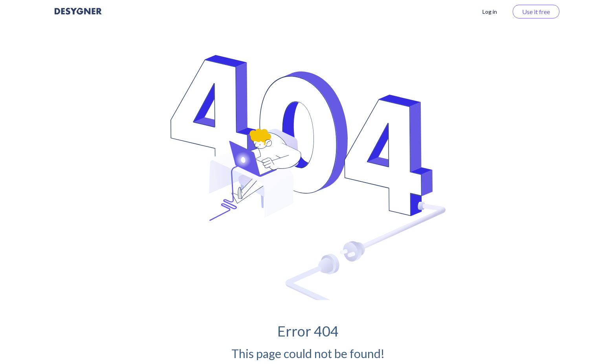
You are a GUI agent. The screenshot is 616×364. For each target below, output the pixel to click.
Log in (490, 12)
